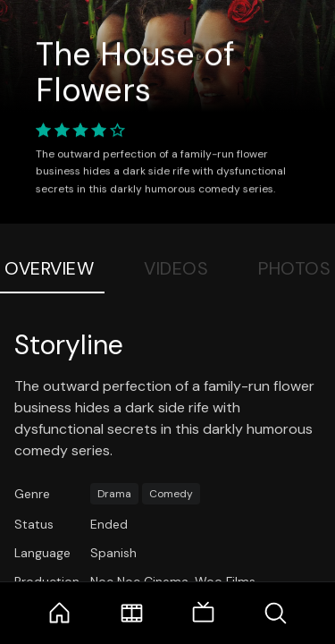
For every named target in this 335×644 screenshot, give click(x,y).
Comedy (171, 494)
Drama (114, 494)
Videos (176, 268)
